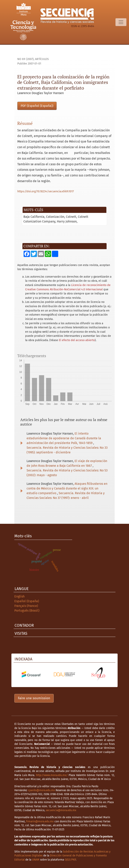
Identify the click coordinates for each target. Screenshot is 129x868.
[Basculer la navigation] (121, 22)
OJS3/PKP (70, 860)
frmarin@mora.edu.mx (40, 821)
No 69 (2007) (25, 59)
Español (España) (27, 601)
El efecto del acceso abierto (77, 340)
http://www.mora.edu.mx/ (52, 775)
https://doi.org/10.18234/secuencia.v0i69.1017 (46, 191)
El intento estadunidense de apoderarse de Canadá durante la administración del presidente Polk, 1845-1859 (64, 438)
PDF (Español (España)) (37, 106)
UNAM (36, 860)
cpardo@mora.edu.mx (41, 790)
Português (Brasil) (27, 611)
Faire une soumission (34, 698)
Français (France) (26, 606)
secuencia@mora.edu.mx (61, 810)
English (19, 596)
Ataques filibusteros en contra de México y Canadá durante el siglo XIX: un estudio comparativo (67, 488)
